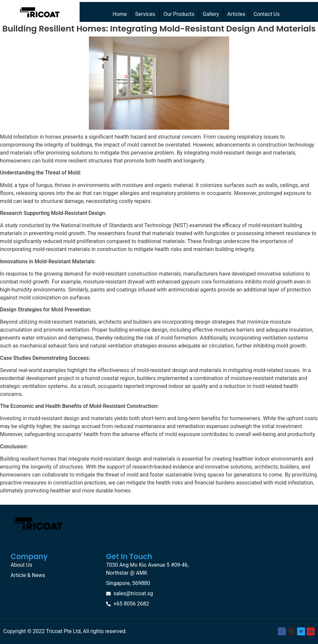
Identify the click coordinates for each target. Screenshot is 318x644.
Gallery (211, 14)
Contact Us (267, 14)
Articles (236, 14)
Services (145, 14)
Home (120, 14)
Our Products (179, 14)
